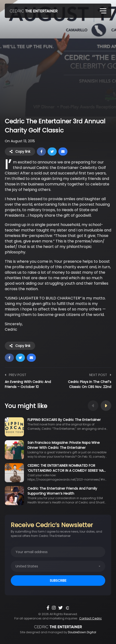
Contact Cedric (91, 618)
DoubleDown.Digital (82, 632)
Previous (93, 406)
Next (106, 406)
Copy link (20, 152)
